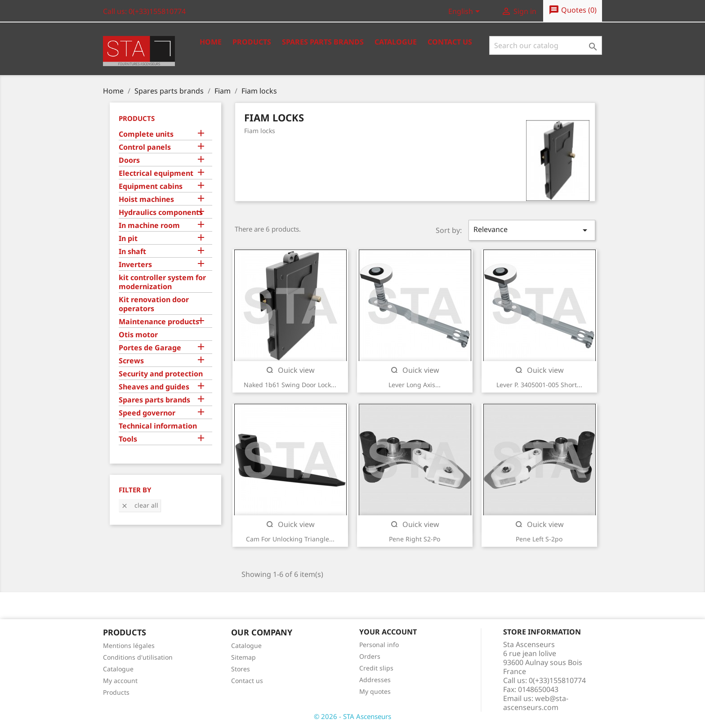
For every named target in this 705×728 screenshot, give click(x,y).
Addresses (375, 680)
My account (120, 681)
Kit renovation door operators (154, 304)
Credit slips (376, 668)
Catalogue (396, 42)
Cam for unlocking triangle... (290, 539)
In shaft (132, 252)
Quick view (290, 370)
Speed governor (147, 413)
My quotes (375, 691)
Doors (129, 160)
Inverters (135, 265)
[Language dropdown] (466, 12)
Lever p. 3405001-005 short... (539, 385)
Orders (370, 656)
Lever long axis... (415, 385)
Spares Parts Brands (323, 42)
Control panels (145, 147)
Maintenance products (159, 322)
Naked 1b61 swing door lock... (290, 385)
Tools (128, 439)
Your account (388, 632)
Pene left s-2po (539, 539)
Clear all (140, 505)
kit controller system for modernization (162, 282)
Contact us (450, 42)
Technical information (158, 426)
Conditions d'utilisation (138, 657)
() (573, 10)
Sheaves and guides (154, 387)
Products (252, 42)
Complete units (146, 134)
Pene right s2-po (415, 539)
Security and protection (161, 374)
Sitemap (243, 657)
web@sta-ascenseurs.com (536, 703)
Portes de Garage (150, 348)
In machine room (149, 226)
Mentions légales (129, 645)
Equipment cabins (151, 186)
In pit (128, 239)
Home (211, 42)
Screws (131, 361)
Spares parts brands (154, 400)
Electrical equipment (156, 173)
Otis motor (138, 335)
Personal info (379, 645)
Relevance (532, 230)
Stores (241, 669)
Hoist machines (146, 199)
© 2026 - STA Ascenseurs (352, 716)
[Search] (546, 45)
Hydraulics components (161, 212)
